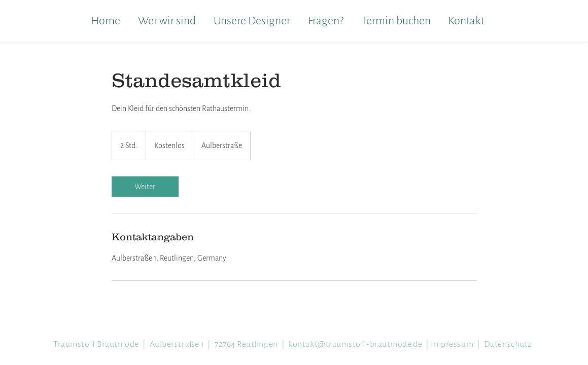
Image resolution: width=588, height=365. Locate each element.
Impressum (452, 344)
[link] (145, 187)
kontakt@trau (355, 344)
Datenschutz (508, 344)
